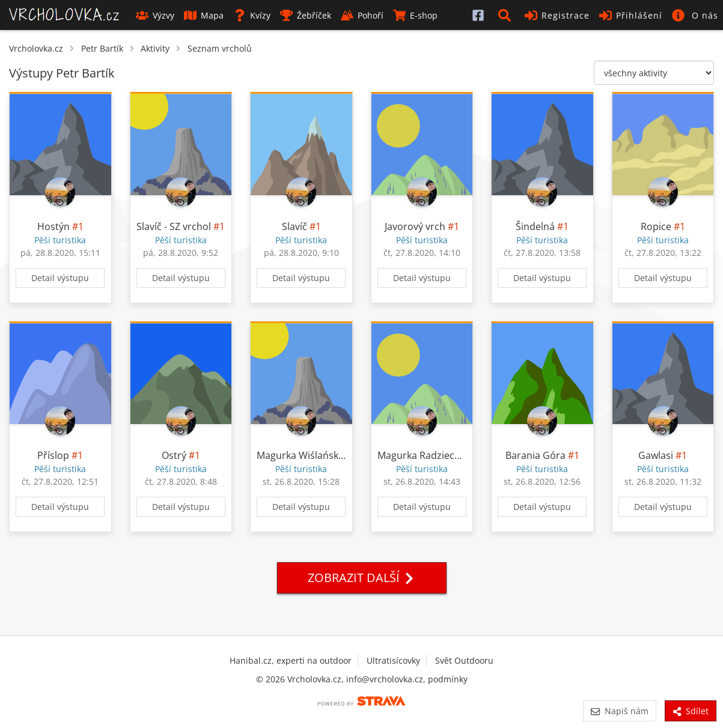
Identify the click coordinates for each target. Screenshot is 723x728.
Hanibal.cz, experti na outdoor (291, 660)
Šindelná (535, 226)
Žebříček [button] (306, 15)
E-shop (415, 15)
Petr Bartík (102, 48)
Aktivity (155, 48)
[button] (507, 15)
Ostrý (174, 455)
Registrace (557, 15)
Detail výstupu (60, 278)
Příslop (53, 455)
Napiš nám (619, 711)
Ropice (656, 226)
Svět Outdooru (464, 660)
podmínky (448, 679)
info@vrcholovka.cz (385, 679)
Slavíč (294, 226)
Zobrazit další (362, 578)
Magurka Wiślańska (300, 455)
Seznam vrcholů (220, 48)
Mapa (204, 15)
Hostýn (53, 226)
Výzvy (155, 15)
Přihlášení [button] (631, 15)
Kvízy (252, 15)
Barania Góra (535, 455)
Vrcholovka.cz (36, 48)
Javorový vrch (415, 226)
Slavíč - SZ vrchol (174, 226)
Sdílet (691, 711)
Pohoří (362, 15)
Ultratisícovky (393, 660)
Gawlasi (656, 455)
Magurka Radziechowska (433, 455)
